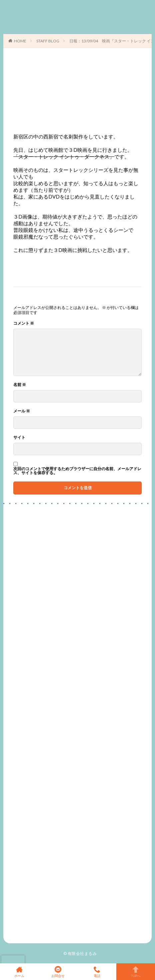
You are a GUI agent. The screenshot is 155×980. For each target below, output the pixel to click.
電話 (97, 972)
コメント (24, 323)
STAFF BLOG (48, 41)
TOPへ (136, 972)
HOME (20, 41)
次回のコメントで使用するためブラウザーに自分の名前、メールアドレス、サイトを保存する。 (77, 471)
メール (22, 411)
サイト (19, 437)
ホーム (19, 972)
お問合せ (58, 972)
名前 (20, 385)
